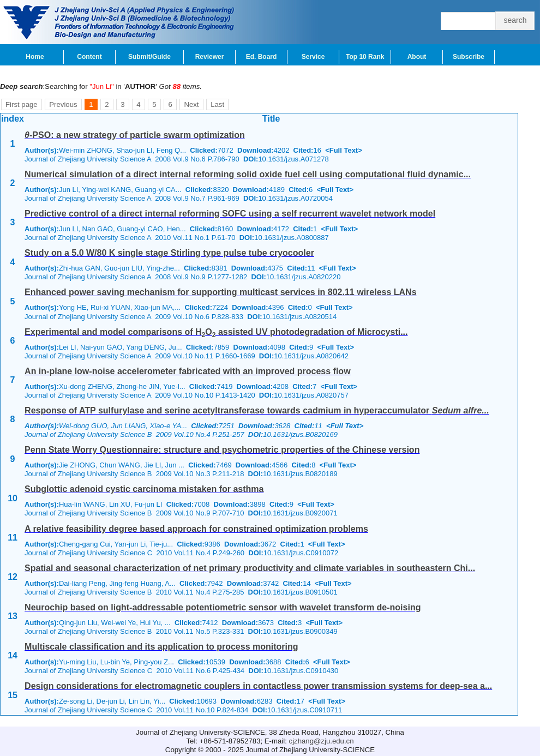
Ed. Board (262, 57)
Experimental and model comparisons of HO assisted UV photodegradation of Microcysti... (216, 332)
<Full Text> (344, 150)
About (417, 57)
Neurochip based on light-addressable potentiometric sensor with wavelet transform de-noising (223, 607)
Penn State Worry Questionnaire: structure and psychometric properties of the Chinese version (222, 450)
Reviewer (210, 57)
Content (89, 57)
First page (22, 104)
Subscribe (469, 57)
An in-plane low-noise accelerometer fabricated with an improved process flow (187, 371)
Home (35, 57)
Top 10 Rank (365, 57)
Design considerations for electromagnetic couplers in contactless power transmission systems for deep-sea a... (258, 686)
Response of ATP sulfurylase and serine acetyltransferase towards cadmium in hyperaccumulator (257, 410)
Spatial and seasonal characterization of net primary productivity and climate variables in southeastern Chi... (250, 568)
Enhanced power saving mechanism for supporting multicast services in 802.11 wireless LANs (220, 292)
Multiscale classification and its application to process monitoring (161, 647)
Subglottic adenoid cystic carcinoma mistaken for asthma (144, 489)
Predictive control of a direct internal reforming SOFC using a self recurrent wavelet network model (230, 214)
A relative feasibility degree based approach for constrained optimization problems (196, 529)
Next (191, 104)
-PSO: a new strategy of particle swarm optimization (135, 135)
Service (313, 57)
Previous (63, 104)
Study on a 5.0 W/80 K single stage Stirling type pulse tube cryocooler (169, 253)
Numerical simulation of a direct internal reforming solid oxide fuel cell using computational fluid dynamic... (248, 174)
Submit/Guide (149, 57)
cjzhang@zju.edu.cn (322, 741)
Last (217, 104)
